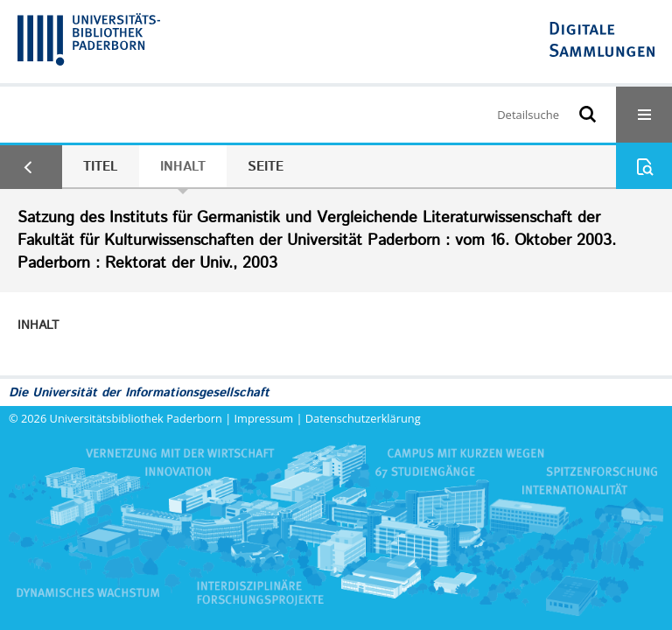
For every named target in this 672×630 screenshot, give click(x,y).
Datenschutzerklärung (363, 418)
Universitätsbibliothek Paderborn (136, 418)
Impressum (264, 418)
